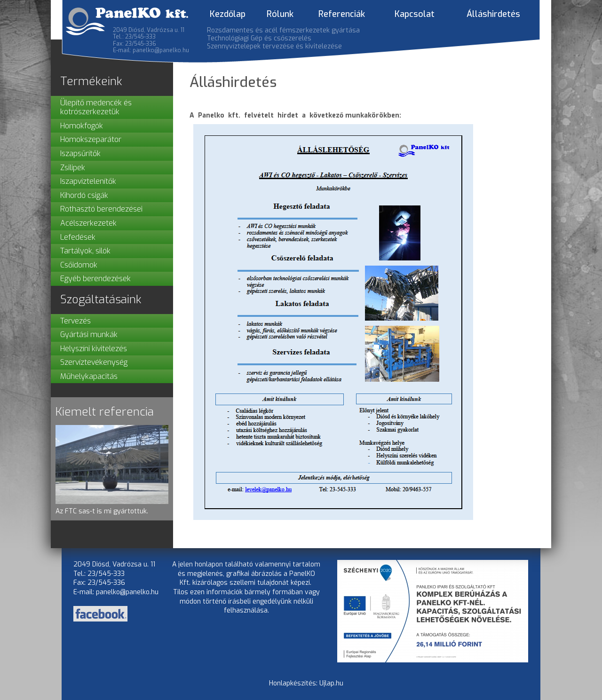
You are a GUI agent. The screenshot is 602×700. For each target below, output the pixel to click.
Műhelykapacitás (89, 376)
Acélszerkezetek (88, 223)
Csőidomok (79, 265)
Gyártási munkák (89, 334)
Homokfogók (82, 126)
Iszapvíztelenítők (88, 181)
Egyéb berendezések (95, 279)
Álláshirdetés (493, 14)
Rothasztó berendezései (101, 209)
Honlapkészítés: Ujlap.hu (306, 683)
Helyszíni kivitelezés (94, 349)
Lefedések (78, 237)
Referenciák (342, 14)
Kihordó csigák (84, 195)
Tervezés (75, 321)
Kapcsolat (415, 14)
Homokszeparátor (91, 139)
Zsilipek (73, 168)
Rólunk (280, 14)
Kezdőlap (228, 14)
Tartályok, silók (85, 251)
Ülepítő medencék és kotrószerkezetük (96, 107)
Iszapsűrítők (80, 153)
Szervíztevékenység (94, 362)
